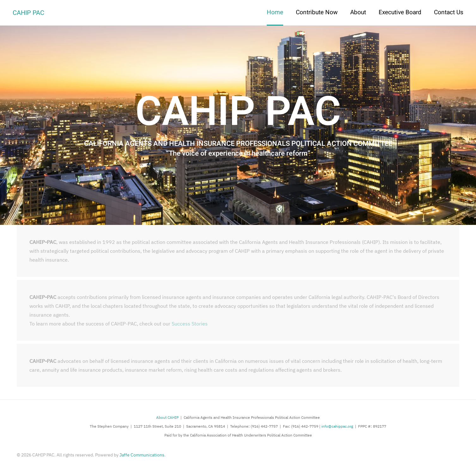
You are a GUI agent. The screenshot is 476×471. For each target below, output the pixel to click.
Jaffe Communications (142, 455)
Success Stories (190, 324)
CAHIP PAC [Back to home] (28, 13)
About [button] (358, 12)
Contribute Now (317, 12)
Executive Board (400, 12)
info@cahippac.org (337, 426)
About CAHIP (167, 417)
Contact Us (449, 12)
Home (275, 12)
